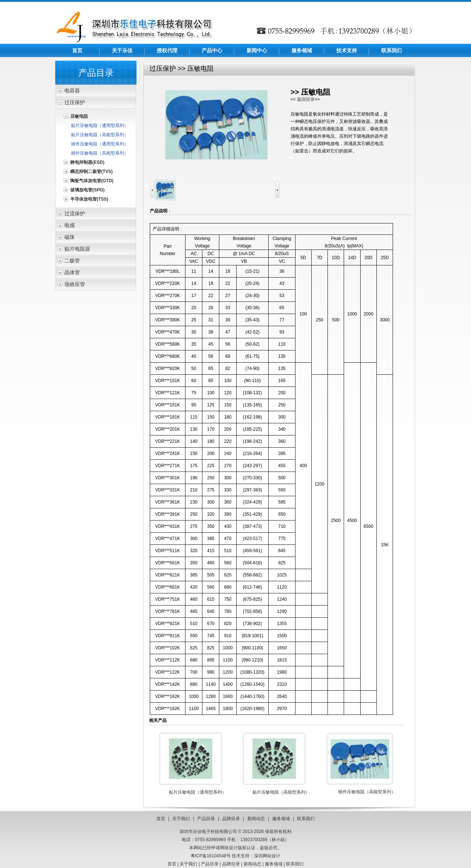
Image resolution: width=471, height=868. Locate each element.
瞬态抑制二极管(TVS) (91, 172)
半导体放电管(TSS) (89, 199)
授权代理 (167, 50)
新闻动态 (256, 819)
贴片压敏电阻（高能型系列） (100, 135)
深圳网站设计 (267, 856)
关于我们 (181, 819)
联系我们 (392, 50)
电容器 (72, 91)
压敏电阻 (79, 116)
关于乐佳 (122, 50)
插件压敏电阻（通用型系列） (100, 144)
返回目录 (306, 99)
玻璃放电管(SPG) (87, 190)
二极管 (72, 261)
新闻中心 (257, 50)
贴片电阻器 (77, 249)
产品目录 (206, 819)
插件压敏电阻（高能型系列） (100, 153)
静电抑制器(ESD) (87, 162)
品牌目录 (231, 819)
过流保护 (75, 214)
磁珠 (70, 237)
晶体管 (72, 272)
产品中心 (212, 50)
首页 (77, 50)
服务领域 (302, 50)
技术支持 (347, 50)
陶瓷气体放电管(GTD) (92, 181)
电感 (70, 225)
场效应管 (75, 284)
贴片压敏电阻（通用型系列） (100, 126)
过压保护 (75, 102)
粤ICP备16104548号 (211, 856)
